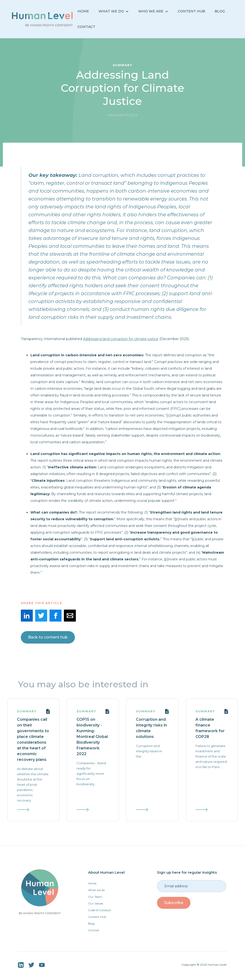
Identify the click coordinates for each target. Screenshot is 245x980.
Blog (91, 923)
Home (83, 11)
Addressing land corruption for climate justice (121, 339)
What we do (96, 890)
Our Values (96, 903)
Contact (86, 27)
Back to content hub (48, 637)
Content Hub (191, 11)
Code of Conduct (100, 910)
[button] (114, 11)
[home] (42, 19)
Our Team (95, 897)
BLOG (220, 11)
